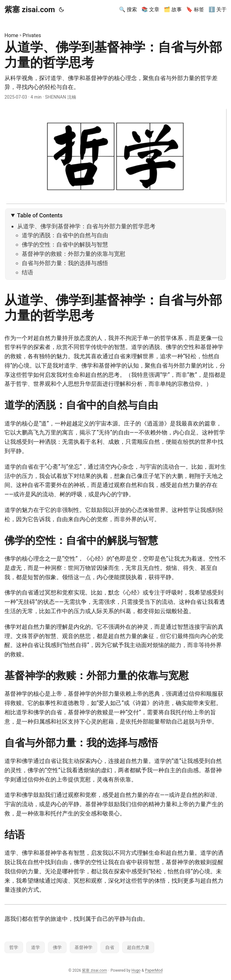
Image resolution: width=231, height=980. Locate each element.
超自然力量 (138, 947)
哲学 (14, 947)
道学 (36, 947)
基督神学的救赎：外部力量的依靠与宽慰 (74, 254)
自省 (110, 947)
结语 (28, 272)
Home (11, 35)
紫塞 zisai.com (30, 10)
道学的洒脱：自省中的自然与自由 (65, 235)
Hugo (136, 970)
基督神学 (84, 947)
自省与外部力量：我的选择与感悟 (65, 263)
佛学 (57, 947)
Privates (32, 35)
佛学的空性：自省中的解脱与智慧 (65, 244)
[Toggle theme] (61, 10)
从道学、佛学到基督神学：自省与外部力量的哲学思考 (86, 226)
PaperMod (154, 970)
